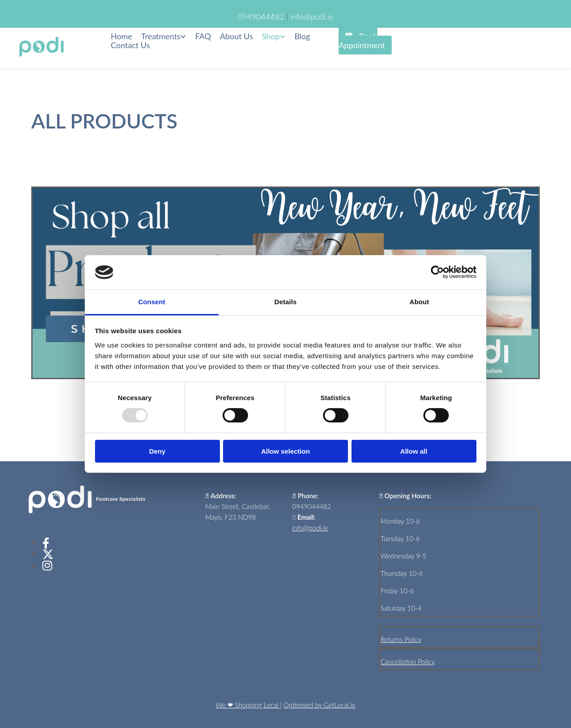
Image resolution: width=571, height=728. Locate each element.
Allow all (414, 451)
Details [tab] (285, 302)
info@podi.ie (310, 528)
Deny (157, 451)
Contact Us (130, 45)
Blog (302, 36)
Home (121, 36)
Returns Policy (401, 639)
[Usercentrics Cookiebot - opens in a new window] (437, 272)
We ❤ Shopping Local (248, 705)
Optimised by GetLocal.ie (320, 705)
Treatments (161, 36)
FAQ (203, 36)
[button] (365, 41)
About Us (236, 36)
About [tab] (419, 302)
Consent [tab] (152, 302)
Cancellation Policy (408, 662)
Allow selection (285, 451)
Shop (271, 36)
